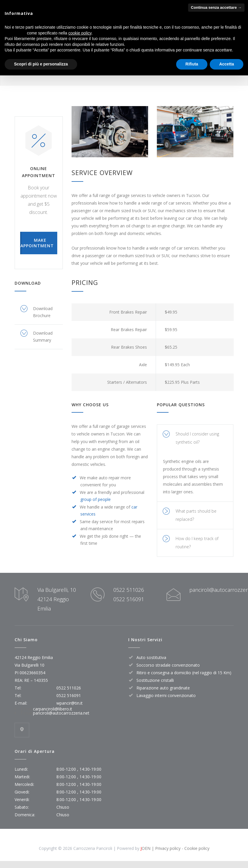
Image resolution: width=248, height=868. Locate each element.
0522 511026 (129, 590)
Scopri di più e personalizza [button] (41, 64)
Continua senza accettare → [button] (216, 7)
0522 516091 (129, 599)
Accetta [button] (227, 64)
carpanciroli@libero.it (53, 709)
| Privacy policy (165, 848)
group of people (96, 499)
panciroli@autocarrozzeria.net (61, 713)
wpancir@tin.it (70, 703)
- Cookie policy (195, 848)
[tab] (195, 438)
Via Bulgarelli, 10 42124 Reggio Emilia (57, 599)
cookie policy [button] (80, 33)
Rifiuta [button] (192, 64)
